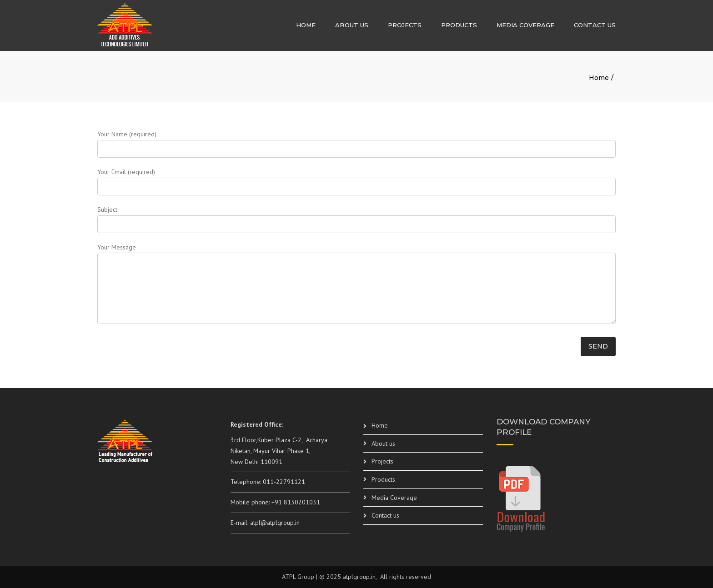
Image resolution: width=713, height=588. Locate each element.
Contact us (595, 25)
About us (352, 25)
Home (306, 25)
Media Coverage (525, 25)
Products (459, 25)
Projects (405, 25)
